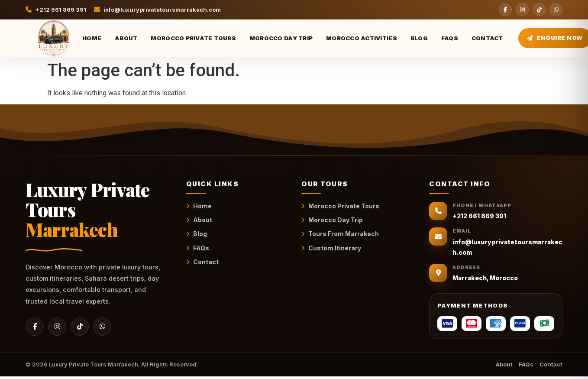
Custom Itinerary (331, 248)
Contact (487, 38)
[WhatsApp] (556, 10)
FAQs (450, 38)
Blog (419, 38)
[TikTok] (539, 10)
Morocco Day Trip (281, 38)
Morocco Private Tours (193, 38)
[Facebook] (505, 10)
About (126, 38)
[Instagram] (522, 10)
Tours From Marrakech (340, 234)
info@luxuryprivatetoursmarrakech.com (158, 10)
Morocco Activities (362, 38)
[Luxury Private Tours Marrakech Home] (46, 38)
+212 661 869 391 (56, 10)
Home (92, 38)
